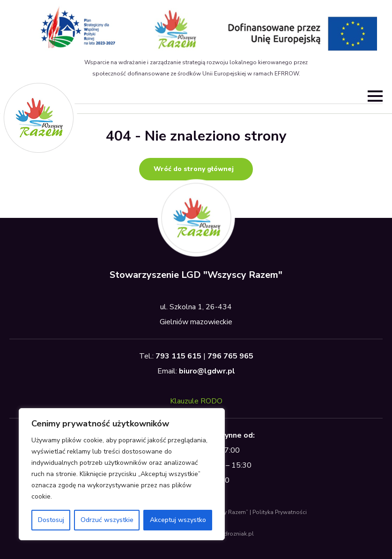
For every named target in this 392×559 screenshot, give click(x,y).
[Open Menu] (375, 96)
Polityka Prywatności (280, 512)
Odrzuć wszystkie (107, 520)
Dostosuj (51, 520)
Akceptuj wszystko (178, 520)
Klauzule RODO (196, 401)
